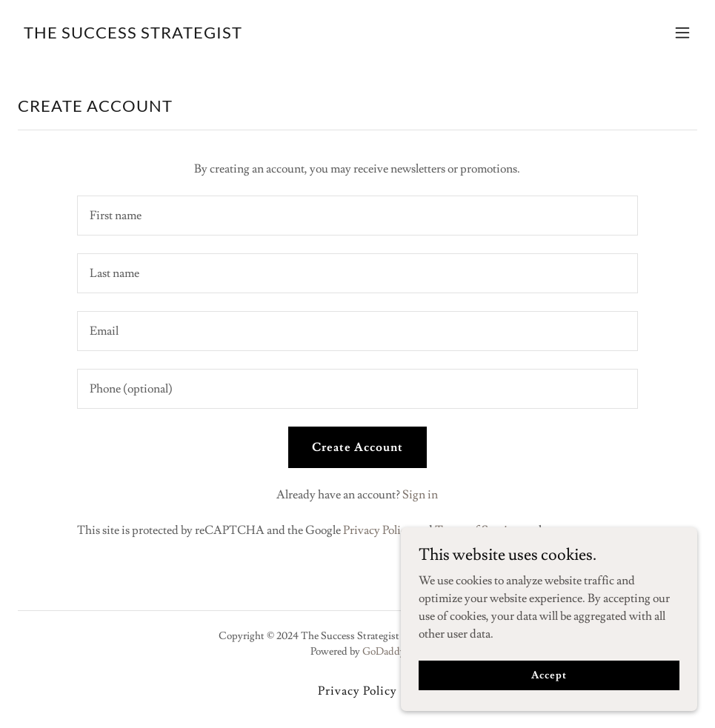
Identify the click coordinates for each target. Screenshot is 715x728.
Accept (549, 675)
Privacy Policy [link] (378, 530)
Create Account (357, 447)
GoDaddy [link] (384, 652)
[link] (133, 35)
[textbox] (357, 216)
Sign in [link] (420, 495)
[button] (682, 33)
